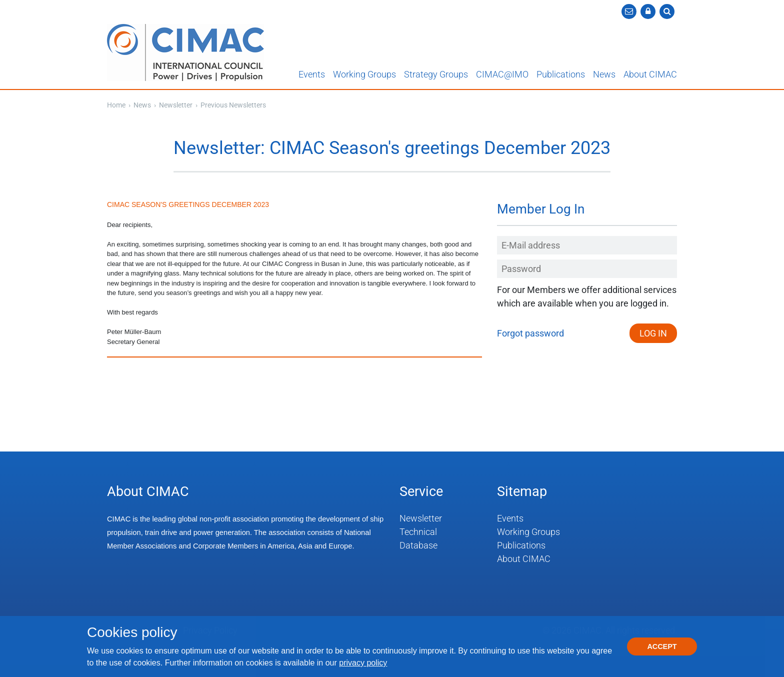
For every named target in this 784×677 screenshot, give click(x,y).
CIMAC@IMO (502, 74)
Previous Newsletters (233, 105)
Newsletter (176, 105)
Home (116, 105)
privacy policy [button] (363, 663)
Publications (561, 74)
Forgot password (530, 333)
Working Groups (364, 74)
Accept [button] (662, 646)
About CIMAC (650, 74)
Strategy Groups (436, 74)
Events (312, 74)
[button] (648, 11)
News (604, 74)
